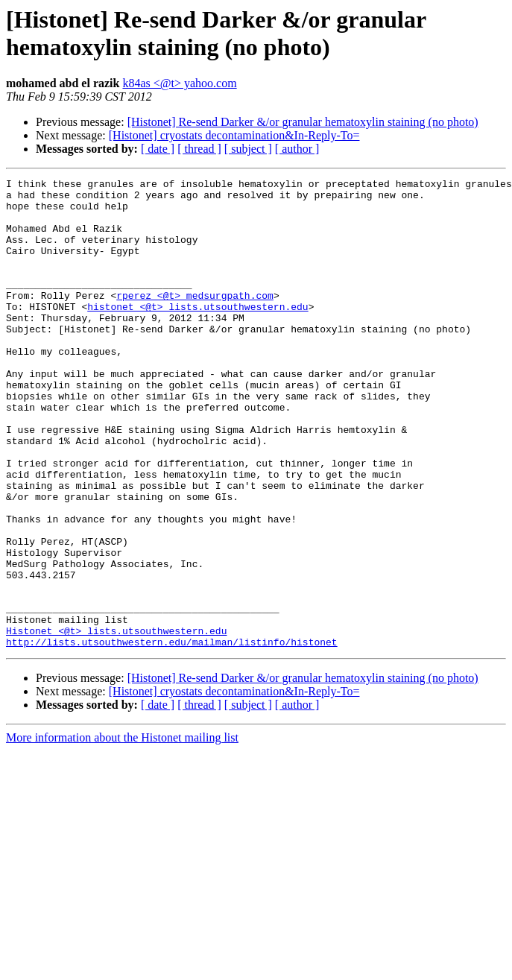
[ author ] (297, 149)
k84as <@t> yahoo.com (179, 83)
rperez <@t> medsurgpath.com (195, 320)
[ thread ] (199, 149)
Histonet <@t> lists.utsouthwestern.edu (116, 722)
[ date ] (158, 149)
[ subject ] (248, 149)
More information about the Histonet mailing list (122, 831)
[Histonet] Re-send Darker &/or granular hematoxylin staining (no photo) (303, 122)
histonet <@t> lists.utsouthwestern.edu (197, 333)
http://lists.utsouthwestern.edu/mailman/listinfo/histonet (172, 736)
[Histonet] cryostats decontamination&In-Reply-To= (234, 135)
